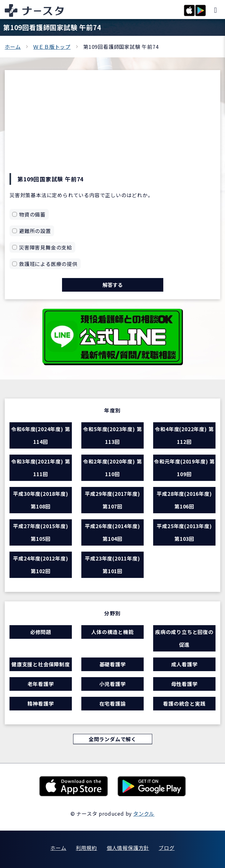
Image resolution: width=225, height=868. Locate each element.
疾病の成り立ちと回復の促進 (184, 638)
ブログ (166, 848)
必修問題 (41, 632)
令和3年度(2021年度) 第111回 (41, 468)
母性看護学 (184, 684)
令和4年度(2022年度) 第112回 (184, 435)
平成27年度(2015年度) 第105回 (41, 532)
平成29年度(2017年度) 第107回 (112, 500)
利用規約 (87, 848)
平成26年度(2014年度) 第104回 (112, 532)
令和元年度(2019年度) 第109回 (184, 468)
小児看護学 (113, 684)
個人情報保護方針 (128, 848)
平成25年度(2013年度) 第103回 (184, 532)
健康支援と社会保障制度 (41, 664)
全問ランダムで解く (113, 739)
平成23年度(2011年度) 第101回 (112, 565)
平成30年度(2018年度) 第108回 (41, 500)
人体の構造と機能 (112, 632)
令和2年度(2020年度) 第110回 (112, 468)
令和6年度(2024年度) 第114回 (41, 435)
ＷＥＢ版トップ (52, 47)
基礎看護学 (113, 664)
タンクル (144, 813)
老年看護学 (41, 684)
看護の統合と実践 (184, 703)
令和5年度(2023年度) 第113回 (112, 435)
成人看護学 (184, 664)
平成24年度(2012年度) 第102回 (41, 565)
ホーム (13, 47)
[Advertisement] (113, 126)
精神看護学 (41, 703)
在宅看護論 (113, 703)
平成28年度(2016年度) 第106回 (184, 500)
